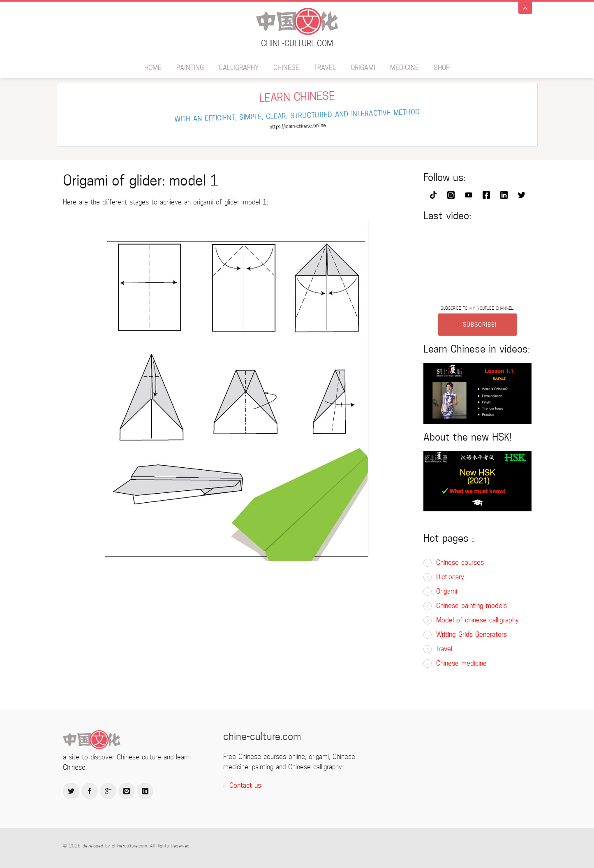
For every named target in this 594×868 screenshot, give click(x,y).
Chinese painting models (472, 606)
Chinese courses (460, 563)
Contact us (245, 786)
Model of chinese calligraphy (477, 620)
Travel (325, 68)
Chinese (286, 68)
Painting (190, 68)
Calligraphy (239, 68)
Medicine (404, 68)
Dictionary (450, 577)
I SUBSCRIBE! (477, 325)
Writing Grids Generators (472, 635)
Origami (363, 68)
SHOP (442, 68)
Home (153, 68)
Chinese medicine (461, 663)
